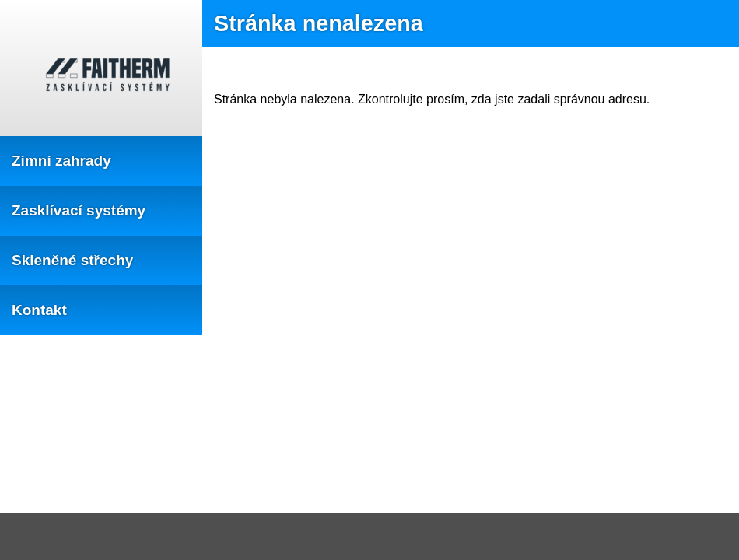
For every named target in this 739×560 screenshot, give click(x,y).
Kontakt (39, 310)
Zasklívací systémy (79, 210)
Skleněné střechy (72, 260)
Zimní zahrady (61, 161)
